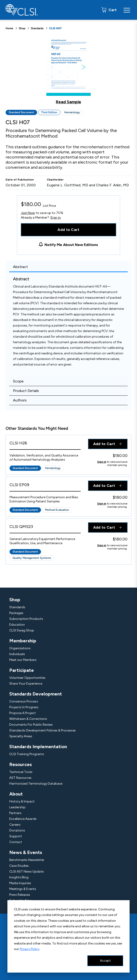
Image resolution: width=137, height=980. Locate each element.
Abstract (20, 267)
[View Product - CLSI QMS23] (45, 528)
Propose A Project (22, 713)
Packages (16, 613)
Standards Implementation (38, 747)
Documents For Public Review (31, 725)
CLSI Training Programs (27, 754)
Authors (20, 400)
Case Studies (19, 866)
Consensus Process (24, 701)
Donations (17, 830)
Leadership (17, 807)
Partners (15, 813)
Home (9, 28)
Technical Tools (21, 772)
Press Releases (20, 895)
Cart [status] (112, 10)
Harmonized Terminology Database (36, 784)
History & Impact (22, 801)
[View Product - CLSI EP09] (45, 486)
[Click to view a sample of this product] (68, 71)
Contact (16, 842)
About (16, 794)
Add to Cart (68, 230)
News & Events (26, 852)
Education (17, 625)
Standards (37, 28)
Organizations (20, 648)
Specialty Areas (21, 736)
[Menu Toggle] (127, 10)
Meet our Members (23, 660)
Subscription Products (26, 619)
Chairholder (55, 180)
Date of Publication (20, 180)
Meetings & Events (23, 889)
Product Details (26, 391)
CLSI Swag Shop (22, 630)
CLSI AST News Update (26, 872)
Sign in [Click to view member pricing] (102, 462)
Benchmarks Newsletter (27, 860)
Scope (18, 381)
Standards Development (36, 694)
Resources (21, 764)
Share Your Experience (26, 684)
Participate (22, 670)
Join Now (28, 213)
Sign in (56, 218)
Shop (22, 28)
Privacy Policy (30, 949)
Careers (15, 825)
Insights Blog (19, 877)
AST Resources (20, 778)
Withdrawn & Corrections (28, 719)
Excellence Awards (23, 819)
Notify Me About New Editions (71, 245)
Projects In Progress (24, 707)
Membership (23, 641)
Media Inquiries (20, 883)
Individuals (17, 654)
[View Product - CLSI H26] (45, 444)
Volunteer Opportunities (27, 678)
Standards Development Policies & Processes (43, 730)
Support (16, 836)
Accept (105, 961)
